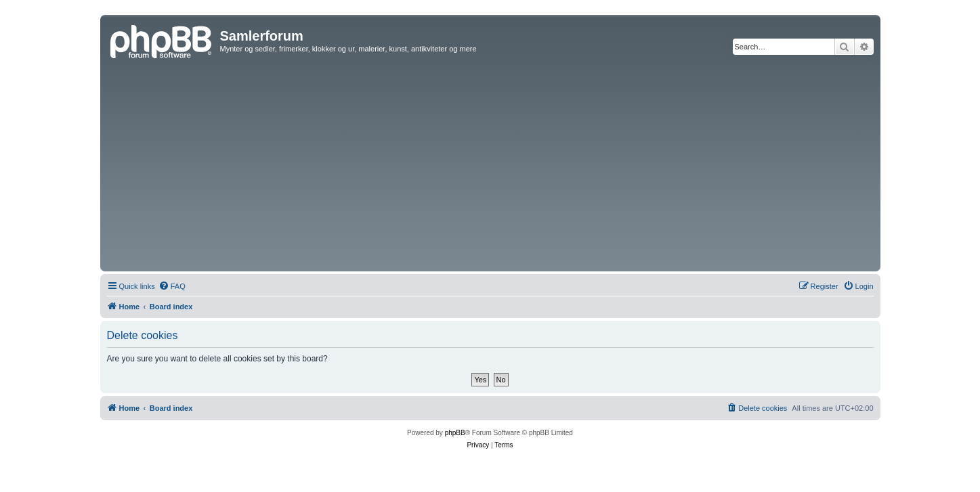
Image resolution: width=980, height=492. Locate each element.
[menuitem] (172, 286)
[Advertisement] (490, 166)
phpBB (455, 433)
